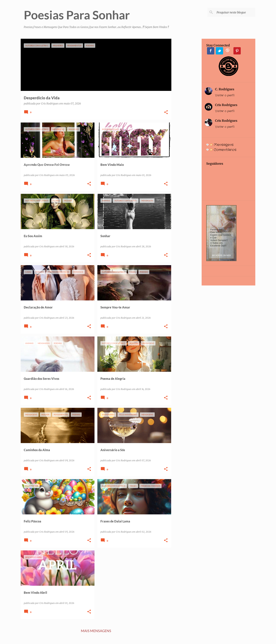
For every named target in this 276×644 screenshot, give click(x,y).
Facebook (211, 51)
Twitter (219, 51)
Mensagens (222, 145)
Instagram (228, 51)
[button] (166, 113)
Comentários (223, 150)
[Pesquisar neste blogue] (235, 12)
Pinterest (237, 51)
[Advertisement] (186, 96)
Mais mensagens (96, 631)
